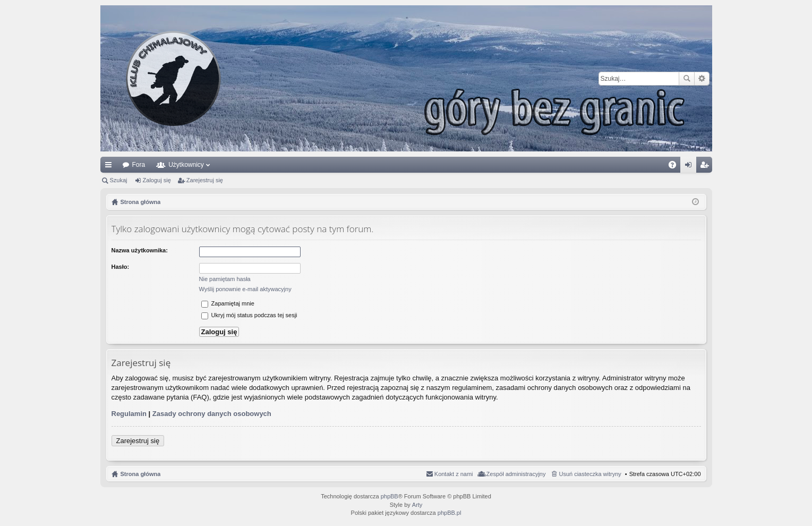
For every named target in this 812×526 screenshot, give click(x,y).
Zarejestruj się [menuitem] (706, 167)
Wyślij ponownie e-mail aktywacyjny (245, 289)
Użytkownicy (186, 165)
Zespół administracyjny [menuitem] (516, 474)
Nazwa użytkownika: (140, 250)
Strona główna (141, 474)
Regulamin (129, 414)
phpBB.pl (450, 513)
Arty (417, 505)
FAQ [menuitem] (675, 167)
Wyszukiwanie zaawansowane (702, 79)
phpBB (390, 496)
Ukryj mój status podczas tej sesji (249, 315)
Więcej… (110, 167)
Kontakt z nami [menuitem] (454, 474)
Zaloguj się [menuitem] (690, 167)
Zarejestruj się (205, 180)
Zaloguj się (157, 180)
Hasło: (121, 267)
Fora (139, 165)
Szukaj (687, 79)
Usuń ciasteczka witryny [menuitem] (590, 474)
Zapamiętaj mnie (228, 303)
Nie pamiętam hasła (225, 279)
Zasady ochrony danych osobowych (212, 414)
